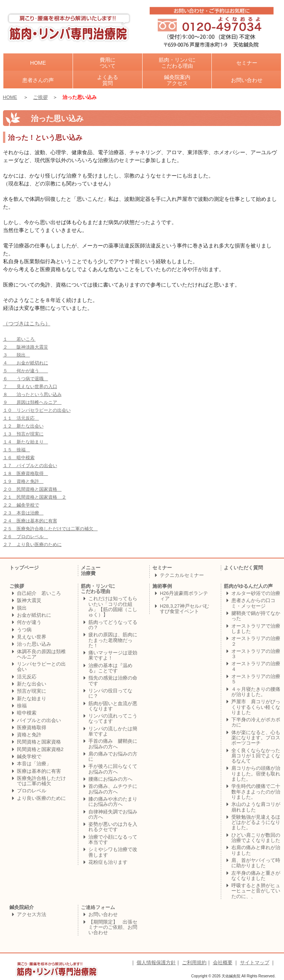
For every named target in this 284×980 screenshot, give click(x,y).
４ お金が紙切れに (26, 363)
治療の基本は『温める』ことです (110, 668)
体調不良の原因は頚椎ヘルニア (41, 654)
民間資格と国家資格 (39, 742)
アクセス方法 (32, 914)
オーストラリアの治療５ (256, 679)
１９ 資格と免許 (23, 481)
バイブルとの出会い (39, 720)
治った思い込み (34, 644)
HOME (10, 97)
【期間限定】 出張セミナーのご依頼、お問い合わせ (113, 927)
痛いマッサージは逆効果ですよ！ (113, 655)
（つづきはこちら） (27, 324)
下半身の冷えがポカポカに (256, 722)
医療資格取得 (32, 727)
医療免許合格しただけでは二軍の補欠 (41, 781)
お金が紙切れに (34, 615)
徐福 (22, 706)
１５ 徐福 (17, 450)
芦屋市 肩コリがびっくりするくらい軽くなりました (256, 707)
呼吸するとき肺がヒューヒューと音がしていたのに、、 (256, 891)
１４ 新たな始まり (26, 442)
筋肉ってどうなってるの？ (113, 625)
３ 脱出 (17, 355)
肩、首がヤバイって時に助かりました (256, 863)
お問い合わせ (103, 914)
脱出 (22, 608)
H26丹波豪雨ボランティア (184, 596)
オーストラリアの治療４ (256, 666)
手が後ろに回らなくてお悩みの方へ (113, 769)
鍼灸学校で (29, 756)
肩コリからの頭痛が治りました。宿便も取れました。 (256, 774)
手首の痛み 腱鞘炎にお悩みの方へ (113, 744)
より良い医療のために (41, 798)
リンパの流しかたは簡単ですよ (113, 731)
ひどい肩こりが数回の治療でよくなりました (256, 838)
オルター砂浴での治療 (256, 593)
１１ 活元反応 (21, 418)
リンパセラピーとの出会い (41, 667)
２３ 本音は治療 (23, 513)
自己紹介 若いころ (39, 593)
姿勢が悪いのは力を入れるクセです (113, 827)
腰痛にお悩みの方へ (110, 779)
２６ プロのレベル (26, 537)
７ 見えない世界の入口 (30, 387)
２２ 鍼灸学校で (21, 505)
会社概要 (223, 963)
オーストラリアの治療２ (256, 641)
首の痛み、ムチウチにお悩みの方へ (113, 789)
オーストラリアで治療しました (256, 629)
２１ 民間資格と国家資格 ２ (35, 497)
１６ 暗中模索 (19, 458)
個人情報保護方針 (156, 963)
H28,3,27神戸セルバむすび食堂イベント (185, 609)
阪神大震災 (29, 600)
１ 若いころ (19, 339)
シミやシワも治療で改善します (113, 852)
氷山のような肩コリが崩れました (256, 807)
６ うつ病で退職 (26, 379)
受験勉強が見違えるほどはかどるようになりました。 (256, 822)
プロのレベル (32, 791)
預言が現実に (32, 691)
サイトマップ (255, 963)
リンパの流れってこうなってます (113, 718)
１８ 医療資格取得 (26, 473)
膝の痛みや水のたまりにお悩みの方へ (113, 802)
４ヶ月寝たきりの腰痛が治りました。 (256, 692)
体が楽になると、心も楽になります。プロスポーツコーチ (256, 738)
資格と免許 (29, 735)
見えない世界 (32, 637)
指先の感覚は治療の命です (113, 680)
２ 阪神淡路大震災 (26, 347)
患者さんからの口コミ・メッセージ (253, 603)
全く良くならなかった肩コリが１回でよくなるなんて (256, 756)
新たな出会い (32, 684)
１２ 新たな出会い (23, 426)
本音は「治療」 (34, 764)
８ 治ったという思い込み (32, 394)
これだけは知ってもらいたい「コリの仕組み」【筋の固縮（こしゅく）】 (113, 607)
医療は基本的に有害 (39, 771)
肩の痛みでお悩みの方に (113, 756)
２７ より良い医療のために (32, 545)
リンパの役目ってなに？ (110, 693)
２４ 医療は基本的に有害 (30, 521)
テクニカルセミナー (182, 575)
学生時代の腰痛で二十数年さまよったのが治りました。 (256, 792)
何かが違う (29, 622)
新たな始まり (32, 699)
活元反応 (27, 677)
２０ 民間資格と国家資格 (32, 489)
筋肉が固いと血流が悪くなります (113, 706)
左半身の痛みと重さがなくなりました (256, 876)
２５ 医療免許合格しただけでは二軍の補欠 (50, 529)
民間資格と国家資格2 (40, 749)
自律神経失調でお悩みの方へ (113, 814)
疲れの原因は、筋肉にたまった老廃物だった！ (113, 640)
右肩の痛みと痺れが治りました (256, 850)
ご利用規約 (194, 963)
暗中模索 (27, 713)
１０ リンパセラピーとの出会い (37, 410)
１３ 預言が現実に (23, 434)
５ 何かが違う (26, 371)
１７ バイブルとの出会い (30, 466)
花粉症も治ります (108, 862)
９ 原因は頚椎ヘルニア (32, 402)
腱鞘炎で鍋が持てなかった (256, 616)
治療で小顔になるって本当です (113, 840)
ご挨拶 (40, 97)
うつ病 (24, 630)
